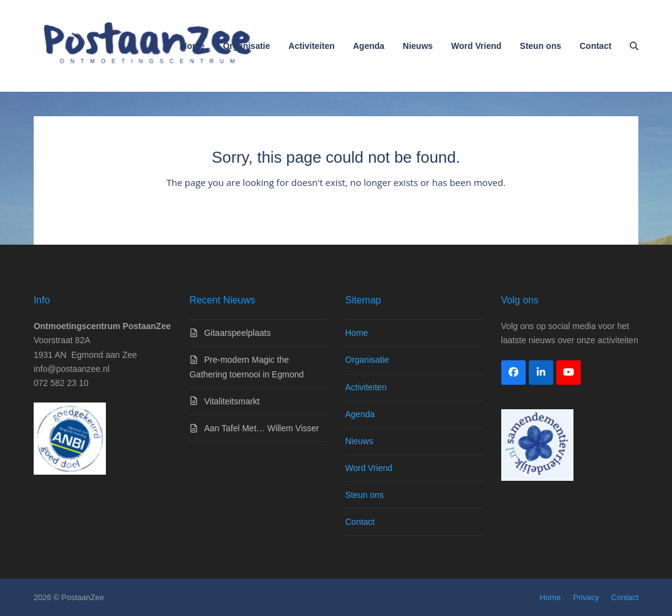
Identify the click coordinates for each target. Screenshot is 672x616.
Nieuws (359, 441)
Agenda (360, 414)
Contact (360, 522)
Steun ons (364, 495)
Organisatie (367, 360)
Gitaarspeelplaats (237, 333)
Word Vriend (369, 468)
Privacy (586, 597)
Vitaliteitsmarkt (232, 401)
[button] (634, 46)
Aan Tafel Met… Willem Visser (261, 428)
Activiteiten (366, 387)
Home (357, 333)
